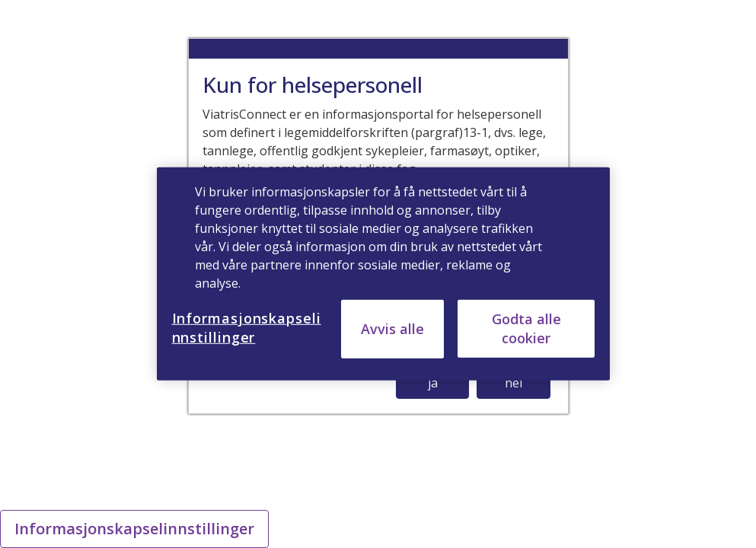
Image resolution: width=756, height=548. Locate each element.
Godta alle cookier (526, 328)
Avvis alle (392, 329)
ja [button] (433, 383)
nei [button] (514, 383)
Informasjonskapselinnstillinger (134, 529)
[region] (384, 274)
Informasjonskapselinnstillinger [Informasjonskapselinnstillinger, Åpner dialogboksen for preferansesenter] (247, 328)
